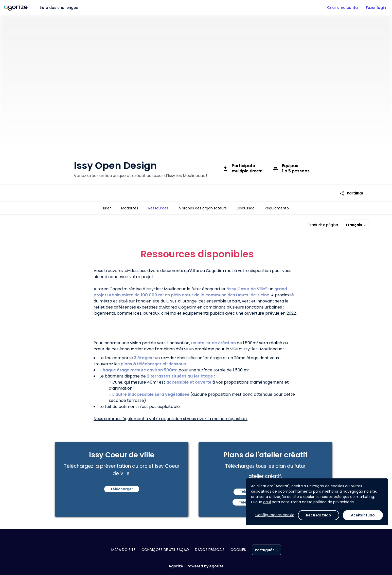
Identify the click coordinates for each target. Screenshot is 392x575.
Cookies (238, 550)
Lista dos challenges (59, 8)
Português (266, 550)
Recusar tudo (319, 515)
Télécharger (122, 487)
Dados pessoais (210, 550)
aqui (267, 502)
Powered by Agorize (205, 566)
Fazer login (376, 8)
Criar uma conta (342, 8)
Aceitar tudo (363, 515)
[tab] (107, 208)
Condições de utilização (165, 550)
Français (356, 223)
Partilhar (351, 186)
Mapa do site (123, 550)
